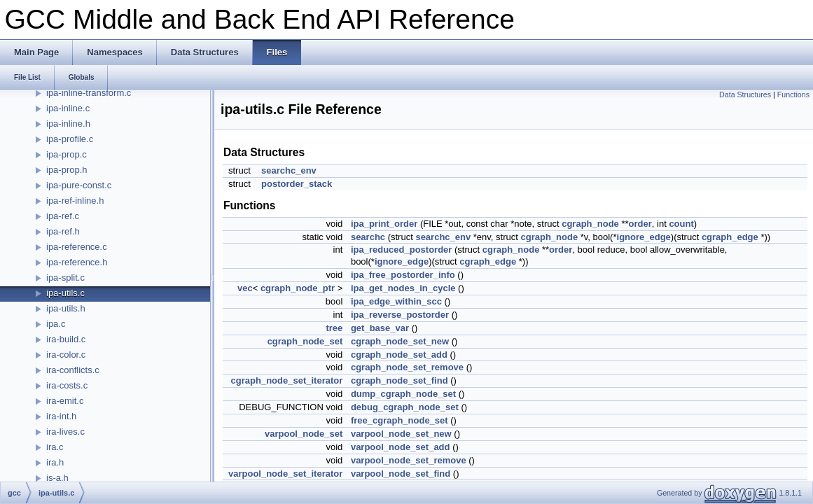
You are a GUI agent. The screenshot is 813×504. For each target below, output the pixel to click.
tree (334, 328)
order (640, 224)
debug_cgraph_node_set (405, 407)
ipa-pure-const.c (79, 185)
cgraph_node (590, 224)
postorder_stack (297, 184)
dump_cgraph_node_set (403, 394)
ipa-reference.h (77, 262)
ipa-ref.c (63, 216)
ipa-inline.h (68, 124)
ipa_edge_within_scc (396, 301)
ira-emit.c (65, 401)
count (681, 224)
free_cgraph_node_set (399, 420)
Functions (793, 94)
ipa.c (56, 324)
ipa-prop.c (67, 154)
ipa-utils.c (65, 293)
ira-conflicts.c (73, 370)
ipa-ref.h (63, 231)
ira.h (55, 462)
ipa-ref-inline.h (75, 201)
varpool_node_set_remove (409, 460)
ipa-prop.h (67, 170)
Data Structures (745, 94)
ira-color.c (66, 355)
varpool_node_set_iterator (285, 474)
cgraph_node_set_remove (407, 367)
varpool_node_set (304, 434)
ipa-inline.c (68, 108)
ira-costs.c (67, 385)
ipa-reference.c (77, 247)
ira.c (55, 447)
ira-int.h (61, 416)
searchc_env (289, 170)
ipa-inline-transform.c (89, 93)
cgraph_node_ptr (298, 288)
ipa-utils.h (66, 308)
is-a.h (57, 478)
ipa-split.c (65, 278)
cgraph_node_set (305, 341)
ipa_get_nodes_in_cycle (403, 288)
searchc (368, 237)
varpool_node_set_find (401, 474)
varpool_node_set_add (401, 447)
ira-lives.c (65, 432)
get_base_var (380, 328)
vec (245, 288)
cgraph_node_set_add (399, 355)
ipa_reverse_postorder (400, 315)
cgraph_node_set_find (399, 380)
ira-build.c (66, 339)
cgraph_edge (730, 237)
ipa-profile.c (70, 139)
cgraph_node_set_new (400, 341)
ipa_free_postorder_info (403, 275)
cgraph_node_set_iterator (287, 380)
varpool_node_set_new (401, 434)
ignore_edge (644, 237)
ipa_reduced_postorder (402, 250)
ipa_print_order (384, 224)
